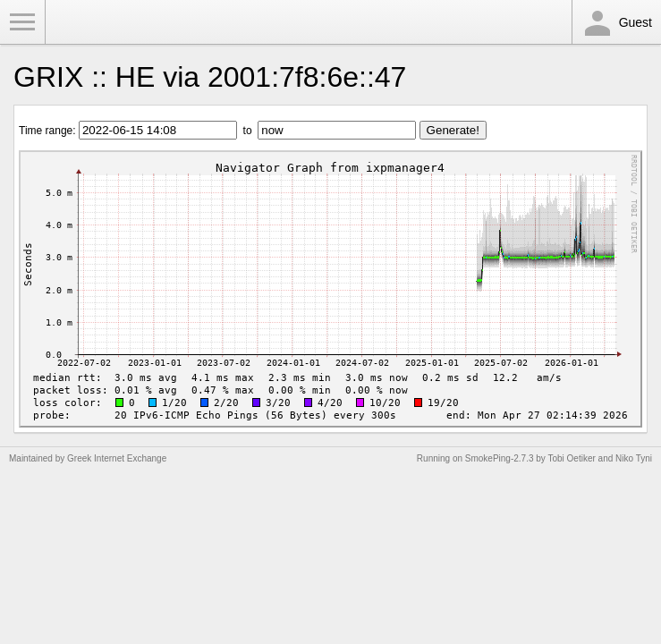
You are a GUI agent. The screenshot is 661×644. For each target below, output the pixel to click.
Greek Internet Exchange (117, 458)
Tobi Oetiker (571, 458)
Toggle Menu (22, 22)
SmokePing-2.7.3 (500, 458)
